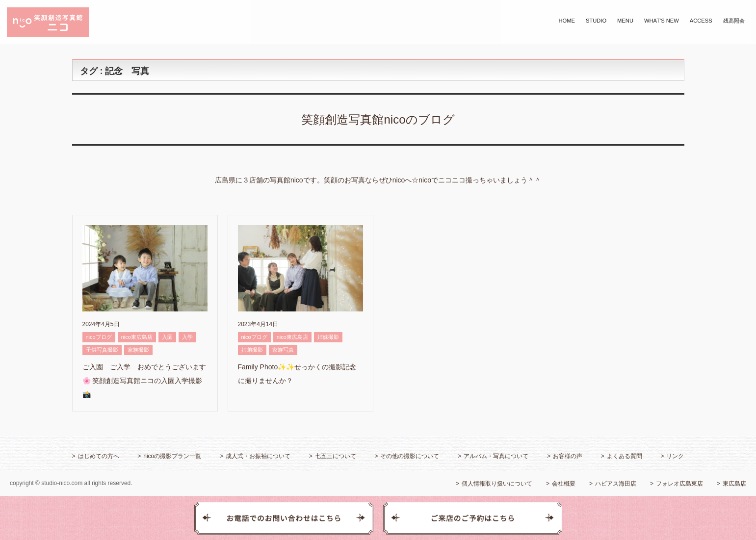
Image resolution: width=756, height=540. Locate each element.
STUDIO (596, 21)
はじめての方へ (99, 456)
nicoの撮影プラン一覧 (172, 456)
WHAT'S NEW (662, 21)
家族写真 (283, 350)
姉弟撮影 (252, 350)
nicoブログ (99, 337)
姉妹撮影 (328, 337)
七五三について (336, 456)
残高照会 (734, 21)
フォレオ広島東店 (679, 484)
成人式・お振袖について (258, 456)
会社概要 (564, 484)
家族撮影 (138, 350)
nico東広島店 (137, 337)
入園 (167, 337)
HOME (567, 21)
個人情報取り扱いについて (497, 484)
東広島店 (734, 484)
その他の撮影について (410, 456)
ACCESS (701, 21)
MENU (625, 21)
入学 (187, 337)
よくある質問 (625, 456)
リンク (675, 456)
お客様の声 (568, 456)
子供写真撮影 (102, 350)
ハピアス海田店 (616, 484)
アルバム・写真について (496, 456)
